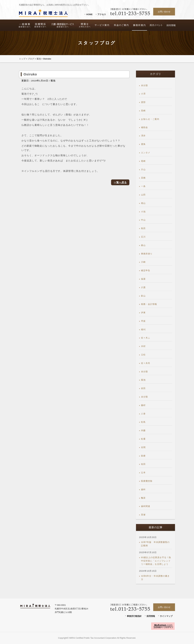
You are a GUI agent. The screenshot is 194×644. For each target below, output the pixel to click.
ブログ (31, 59)
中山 (143, 220)
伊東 (143, 313)
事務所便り (147, 254)
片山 (143, 169)
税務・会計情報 (149, 304)
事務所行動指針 (134, 616)
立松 (143, 355)
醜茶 (143, 498)
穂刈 (143, 329)
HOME (89, 14)
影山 (143, 296)
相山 (143, 203)
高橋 (143, 178)
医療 (143, 456)
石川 (143, 237)
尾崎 (143, 161)
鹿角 (143, 144)
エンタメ (146, 153)
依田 (143, 388)
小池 (143, 212)
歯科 (143, 489)
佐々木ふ (146, 338)
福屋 (143, 279)
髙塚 (143, 515)
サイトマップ (166, 616)
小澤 (143, 94)
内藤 (143, 430)
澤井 (143, 136)
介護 (143, 287)
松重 (143, 439)
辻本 (143, 473)
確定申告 (146, 270)
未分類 (144, 85)
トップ (22, 59)
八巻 (143, 414)
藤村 (143, 405)
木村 (143, 346)
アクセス (102, 14)
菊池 (39, 59)
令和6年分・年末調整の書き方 (155, 578)
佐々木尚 (146, 363)
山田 (143, 195)
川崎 (143, 262)
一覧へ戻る (120, 182)
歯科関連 (146, 506)
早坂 (143, 321)
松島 (143, 422)
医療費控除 (147, 481)
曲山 (143, 245)
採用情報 (151, 616)
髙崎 (143, 111)
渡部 (143, 102)
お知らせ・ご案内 (150, 119)
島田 (143, 228)
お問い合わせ (164, 12)
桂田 (143, 464)
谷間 (143, 447)
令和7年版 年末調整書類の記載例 (155, 544)
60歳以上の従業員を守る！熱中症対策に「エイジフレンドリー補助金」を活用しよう (156, 561)
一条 (143, 186)
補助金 (144, 127)
